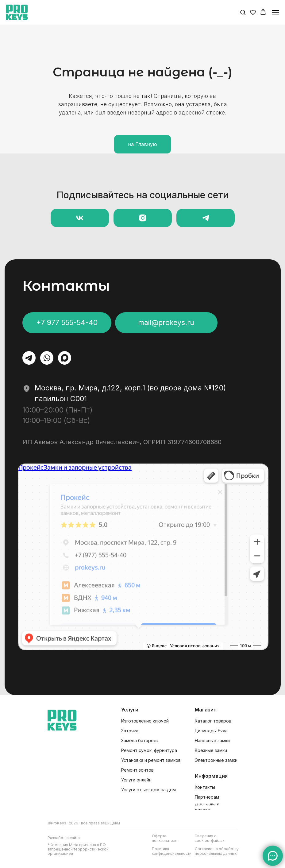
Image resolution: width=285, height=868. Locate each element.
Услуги (130, 710)
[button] (243, 12)
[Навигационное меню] (275, 12)
